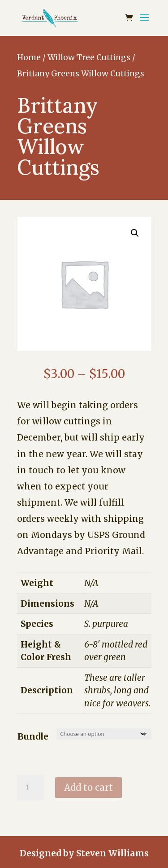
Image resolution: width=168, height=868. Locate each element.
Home (29, 57)
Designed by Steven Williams (84, 853)
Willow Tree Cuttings (89, 57)
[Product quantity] (30, 788)
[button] (135, 233)
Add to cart (88, 787)
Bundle (33, 736)
